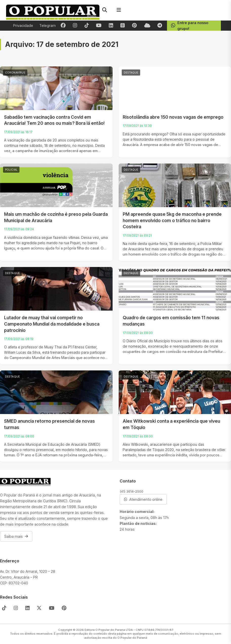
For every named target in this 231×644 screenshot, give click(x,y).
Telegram (47, 25)
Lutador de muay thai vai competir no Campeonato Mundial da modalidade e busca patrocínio (52, 324)
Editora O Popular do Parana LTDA (109, 630)
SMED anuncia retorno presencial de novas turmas (49, 424)
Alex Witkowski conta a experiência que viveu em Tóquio (171, 424)
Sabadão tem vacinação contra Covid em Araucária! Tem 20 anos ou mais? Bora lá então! (54, 120)
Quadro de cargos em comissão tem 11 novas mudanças (171, 321)
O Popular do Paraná (132, 638)
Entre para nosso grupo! (190, 26)
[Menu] (119, 10)
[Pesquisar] (104, 10)
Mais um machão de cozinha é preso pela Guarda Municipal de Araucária (56, 217)
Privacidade (23, 25)
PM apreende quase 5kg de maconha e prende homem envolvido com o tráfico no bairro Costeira (172, 220)
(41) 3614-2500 (131, 491)
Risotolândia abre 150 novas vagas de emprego (173, 117)
